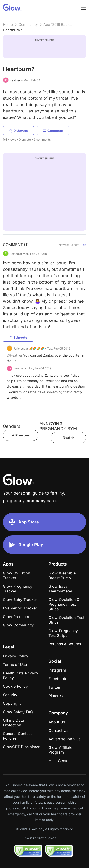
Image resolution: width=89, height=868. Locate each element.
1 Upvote (18, 337)
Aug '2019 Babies (58, 24)
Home (8, 24)
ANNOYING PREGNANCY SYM (58, 426)
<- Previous (21, 435)
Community (28, 24)
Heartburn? (12, 30)
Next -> (68, 438)
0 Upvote (18, 131)
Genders (12, 426)
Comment (53, 131)
